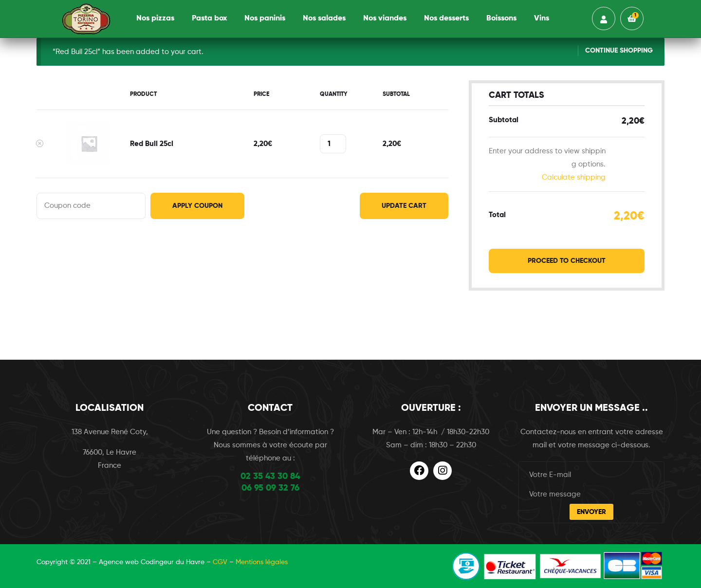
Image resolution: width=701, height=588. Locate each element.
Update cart (404, 206)
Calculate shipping (574, 177)
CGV (220, 562)
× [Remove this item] (39, 144)
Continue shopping (619, 51)
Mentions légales (262, 562)
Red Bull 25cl (152, 144)
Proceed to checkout (567, 261)
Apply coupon (197, 206)
